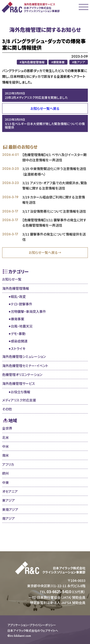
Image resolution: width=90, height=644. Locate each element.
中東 (6, 482)
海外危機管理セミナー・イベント (25, 366)
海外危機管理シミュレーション (24, 356)
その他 (7, 409)
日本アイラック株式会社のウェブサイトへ (33, 631)
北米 (6, 437)
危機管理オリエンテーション (22, 375)
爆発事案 (18, 319)
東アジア (9, 500)
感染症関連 (19, 341)
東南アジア (10, 509)
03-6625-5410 (59, 591)
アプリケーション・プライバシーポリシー (32, 625)
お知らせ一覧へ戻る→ (45, 252)
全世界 (7, 428)
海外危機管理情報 (16, 288)
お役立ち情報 (21, 392)
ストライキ (18, 348)
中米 (6, 446)
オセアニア (10, 491)
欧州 (6, 473)
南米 (6, 455)
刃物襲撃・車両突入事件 (28, 311)
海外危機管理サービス (19, 383)
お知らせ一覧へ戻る (45, 108)
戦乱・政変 (18, 296)
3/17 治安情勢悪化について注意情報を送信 (54, 211)
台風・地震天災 (22, 326)
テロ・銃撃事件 (22, 304)
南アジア (9, 518)
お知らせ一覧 (12, 279)
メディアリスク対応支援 (19, 400)
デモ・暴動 (18, 334)
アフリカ (8, 464)
